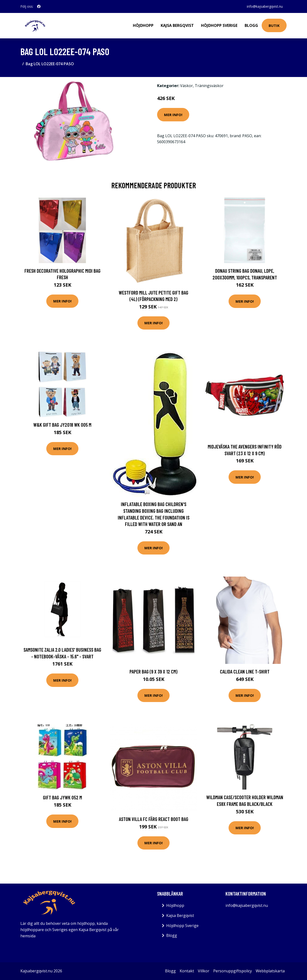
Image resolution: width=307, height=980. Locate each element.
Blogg (251, 25)
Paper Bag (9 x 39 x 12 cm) (153, 671)
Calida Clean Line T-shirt (245, 671)
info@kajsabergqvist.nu (265, 6)
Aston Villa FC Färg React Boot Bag (154, 819)
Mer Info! (173, 115)
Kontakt (187, 971)
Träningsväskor (209, 86)
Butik (274, 25)
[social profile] (39, 6)
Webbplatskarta (270, 971)
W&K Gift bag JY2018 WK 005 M (62, 425)
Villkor (204, 971)
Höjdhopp (143, 25)
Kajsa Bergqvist (177, 25)
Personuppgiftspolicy (233, 971)
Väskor (186, 86)
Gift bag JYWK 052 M (62, 797)
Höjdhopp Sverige (219, 25)
